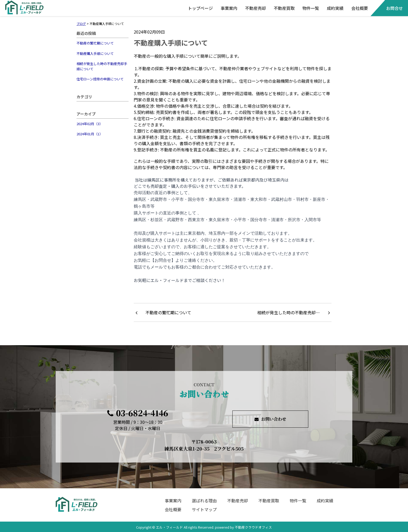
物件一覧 (311, 8)
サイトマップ (204, 509)
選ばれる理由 (204, 501)
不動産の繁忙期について (95, 43)
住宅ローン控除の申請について (100, 79)
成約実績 (335, 8)
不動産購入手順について (95, 53)
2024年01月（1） (90, 134)
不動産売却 (256, 8)
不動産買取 (284, 8)
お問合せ (394, 8)
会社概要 (360, 8)
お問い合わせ (270, 419)
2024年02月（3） (90, 124)
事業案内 (229, 8)
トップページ (200, 8)
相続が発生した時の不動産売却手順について (102, 66)
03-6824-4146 (138, 413)
